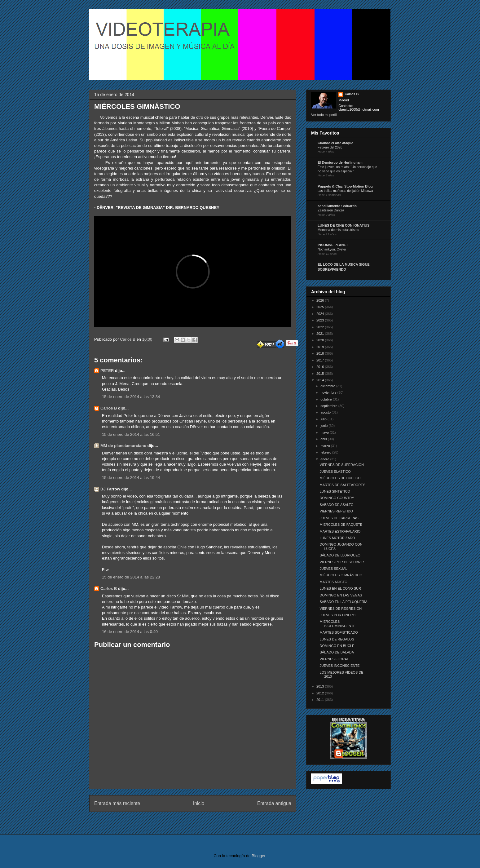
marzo (326, 446)
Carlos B (128, 339)
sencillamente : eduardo (337, 206)
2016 (321, 367)
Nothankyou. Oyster (332, 249)
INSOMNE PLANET (333, 245)
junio (324, 426)
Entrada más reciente (117, 803)
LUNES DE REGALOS (337, 639)
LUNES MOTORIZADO (337, 538)
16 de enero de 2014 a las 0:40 (130, 632)
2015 (321, 374)
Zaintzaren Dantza (331, 210)
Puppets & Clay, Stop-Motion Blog (345, 186)
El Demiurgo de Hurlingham (340, 162)
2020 (321, 340)
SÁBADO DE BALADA (337, 652)
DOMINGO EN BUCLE (337, 646)
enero (325, 459)
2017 (321, 360)
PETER (107, 371)
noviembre (329, 392)
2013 (321, 686)
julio (324, 419)
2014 (321, 380)
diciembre (328, 386)
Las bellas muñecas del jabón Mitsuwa (345, 191)
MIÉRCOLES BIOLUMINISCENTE (337, 624)
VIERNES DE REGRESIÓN (341, 609)
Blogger (258, 856)
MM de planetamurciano (123, 446)
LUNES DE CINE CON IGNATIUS (343, 225)
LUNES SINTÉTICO (335, 491)
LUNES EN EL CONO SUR (340, 588)
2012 (321, 693)
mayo (325, 432)
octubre (327, 399)
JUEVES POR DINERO (337, 615)
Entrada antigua (274, 803)
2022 (321, 327)
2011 (321, 700)
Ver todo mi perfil (324, 115)
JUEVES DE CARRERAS (339, 518)
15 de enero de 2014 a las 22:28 (131, 577)
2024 (321, 314)
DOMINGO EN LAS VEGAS (341, 595)
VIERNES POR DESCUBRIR (342, 562)
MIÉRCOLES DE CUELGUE (341, 478)
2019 (321, 347)
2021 (321, 334)
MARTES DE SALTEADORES (342, 485)
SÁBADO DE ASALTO (336, 505)
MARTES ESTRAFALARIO (340, 531)
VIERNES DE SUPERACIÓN (341, 465)
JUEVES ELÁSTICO (335, 472)
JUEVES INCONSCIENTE (339, 666)
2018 (321, 353)
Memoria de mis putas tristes (338, 230)
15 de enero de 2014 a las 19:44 (131, 478)
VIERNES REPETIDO (336, 511)
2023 (321, 320)
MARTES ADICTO (333, 582)
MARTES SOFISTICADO (339, 632)
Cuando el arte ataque (335, 143)
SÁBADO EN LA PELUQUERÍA (343, 602)
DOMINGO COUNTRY (337, 498)
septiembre (329, 406)
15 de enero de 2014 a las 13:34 (131, 397)
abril (324, 439)
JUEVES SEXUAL (333, 569)
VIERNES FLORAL (334, 659)
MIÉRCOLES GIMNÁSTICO (341, 575)
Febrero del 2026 (330, 147)
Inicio (199, 803)
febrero (326, 452)
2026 (321, 300)
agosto (326, 412)
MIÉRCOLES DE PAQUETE (341, 525)
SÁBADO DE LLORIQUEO (340, 555)
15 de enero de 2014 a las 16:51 (131, 434)
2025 (321, 307)
